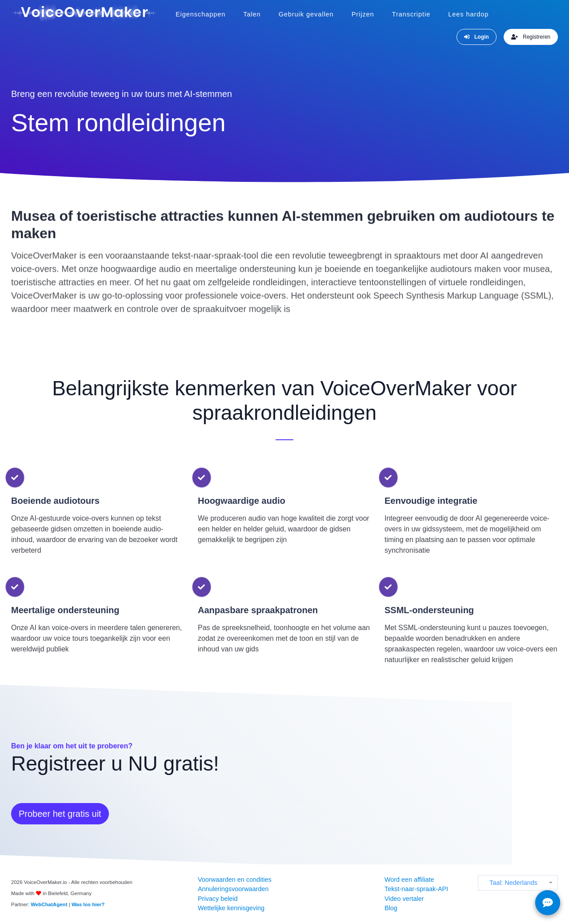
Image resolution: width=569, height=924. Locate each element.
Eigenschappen (200, 14)
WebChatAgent (49, 904)
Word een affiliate (409, 880)
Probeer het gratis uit (60, 814)
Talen (252, 14)
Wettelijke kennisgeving (231, 908)
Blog (391, 908)
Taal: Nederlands (513, 883)
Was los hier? (88, 904)
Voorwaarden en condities (235, 880)
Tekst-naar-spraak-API (416, 889)
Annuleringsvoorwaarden (233, 889)
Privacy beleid (218, 899)
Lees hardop (468, 14)
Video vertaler (404, 899)
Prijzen (363, 14)
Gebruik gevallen (306, 14)
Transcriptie (411, 14)
